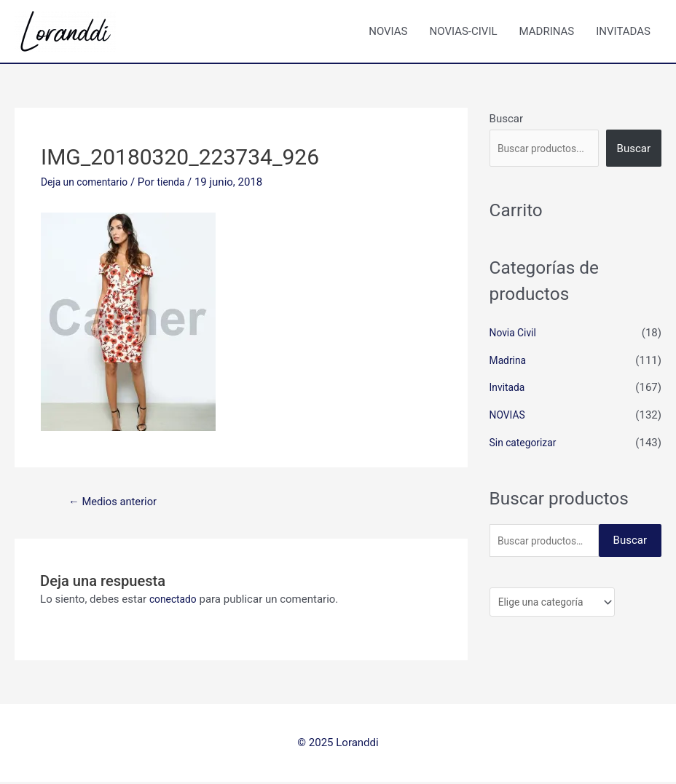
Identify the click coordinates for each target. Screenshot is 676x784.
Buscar (506, 119)
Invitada (509, 387)
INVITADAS (623, 31)
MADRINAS (547, 31)
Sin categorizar (526, 443)
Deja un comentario (88, 182)
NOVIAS (388, 31)
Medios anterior (118, 503)
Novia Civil (515, 333)
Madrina (510, 360)
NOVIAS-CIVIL (464, 31)
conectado (175, 601)
